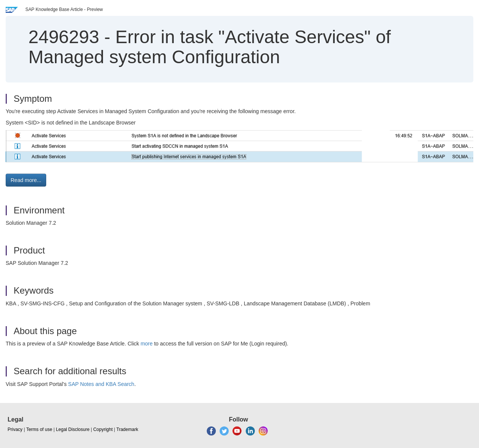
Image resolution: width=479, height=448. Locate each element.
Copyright (103, 429)
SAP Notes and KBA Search (101, 384)
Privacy (15, 429)
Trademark (127, 429)
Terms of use (39, 429)
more (147, 344)
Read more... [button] (26, 180)
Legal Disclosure (73, 429)
